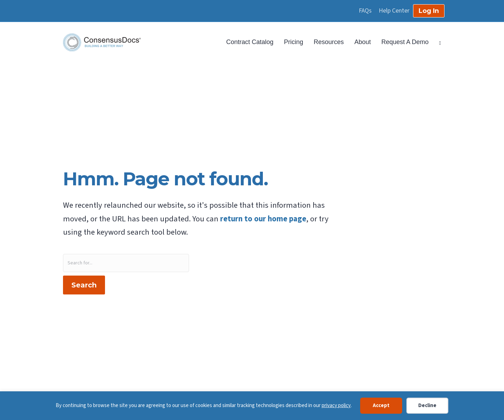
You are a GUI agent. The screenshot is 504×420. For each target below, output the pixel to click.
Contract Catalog (250, 42)
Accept (381, 405)
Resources (329, 42)
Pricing (293, 42)
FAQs (365, 11)
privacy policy (336, 405)
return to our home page (263, 219)
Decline (427, 405)
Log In (429, 11)
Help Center (394, 11)
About (362, 42)
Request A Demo (405, 42)
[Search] (437, 42)
